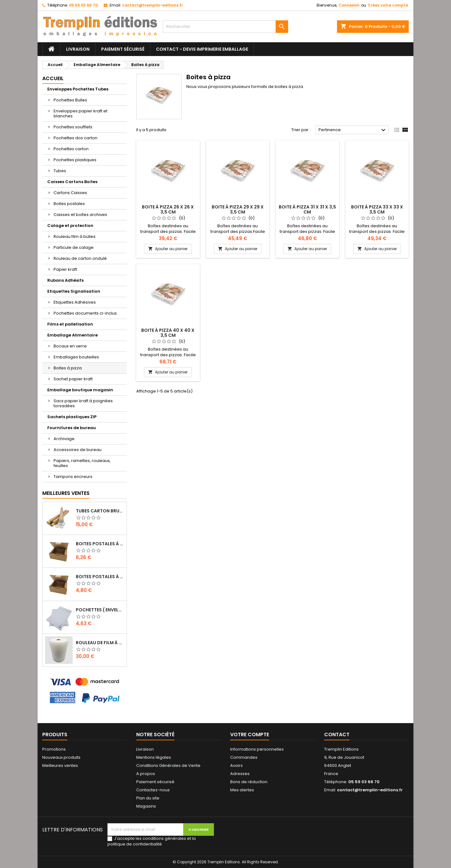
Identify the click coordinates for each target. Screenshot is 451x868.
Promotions (54, 749)
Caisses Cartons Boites (72, 182)
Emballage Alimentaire (73, 335)
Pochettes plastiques (75, 160)
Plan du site (148, 798)
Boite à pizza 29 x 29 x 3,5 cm (238, 209)
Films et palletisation (70, 324)
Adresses (240, 774)
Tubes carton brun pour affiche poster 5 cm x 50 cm (100, 511)
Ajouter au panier (168, 249)
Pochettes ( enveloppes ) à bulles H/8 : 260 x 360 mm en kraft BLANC (100, 610)
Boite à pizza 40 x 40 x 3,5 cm (168, 333)
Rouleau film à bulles (75, 236)
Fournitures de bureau (72, 428)
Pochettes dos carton (75, 138)
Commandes (244, 757)
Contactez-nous (153, 790)
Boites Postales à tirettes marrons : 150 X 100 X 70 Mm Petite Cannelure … (100, 577)
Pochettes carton (71, 149)
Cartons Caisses (70, 193)
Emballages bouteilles (76, 357)
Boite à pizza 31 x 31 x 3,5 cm (307, 209)
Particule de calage (74, 247)
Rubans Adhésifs (65, 280)
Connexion (349, 5)
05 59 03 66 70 (83, 5)
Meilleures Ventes (66, 493)
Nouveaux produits (61, 757)
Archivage (64, 439)
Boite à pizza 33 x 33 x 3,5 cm (377, 209)
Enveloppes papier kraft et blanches (80, 113)
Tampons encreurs (73, 477)
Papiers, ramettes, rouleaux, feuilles (82, 463)
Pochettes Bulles (70, 100)
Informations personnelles (257, 749)
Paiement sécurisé (123, 49)
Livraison (78, 49)
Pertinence (353, 130)
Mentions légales (154, 757)
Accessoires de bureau (78, 450)
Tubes (60, 171)
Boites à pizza (68, 368)
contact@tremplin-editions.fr (153, 5)
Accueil (53, 78)
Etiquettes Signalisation (74, 291)
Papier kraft (65, 269)
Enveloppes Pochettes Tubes (78, 89)
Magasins (146, 806)
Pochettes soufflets (73, 127)
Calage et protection (70, 226)
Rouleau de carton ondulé (80, 258)
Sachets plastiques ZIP (72, 417)
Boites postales (69, 204)
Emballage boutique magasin (80, 390)
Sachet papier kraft (73, 379)
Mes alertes (242, 790)
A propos (146, 774)
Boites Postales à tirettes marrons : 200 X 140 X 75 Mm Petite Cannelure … (100, 544)
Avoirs (236, 765)
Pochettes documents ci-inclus (85, 313)
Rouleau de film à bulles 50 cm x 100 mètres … (100, 643)
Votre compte (250, 734)
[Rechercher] (225, 27)
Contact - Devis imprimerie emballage (202, 49)
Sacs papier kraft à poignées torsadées (83, 403)
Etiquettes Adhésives (75, 302)
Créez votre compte (388, 5)
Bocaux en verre (70, 346)
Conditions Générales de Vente (168, 765)
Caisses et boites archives (80, 215)
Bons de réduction (249, 782)
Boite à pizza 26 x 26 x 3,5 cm (168, 209)
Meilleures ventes (60, 765)
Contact (337, 734)
